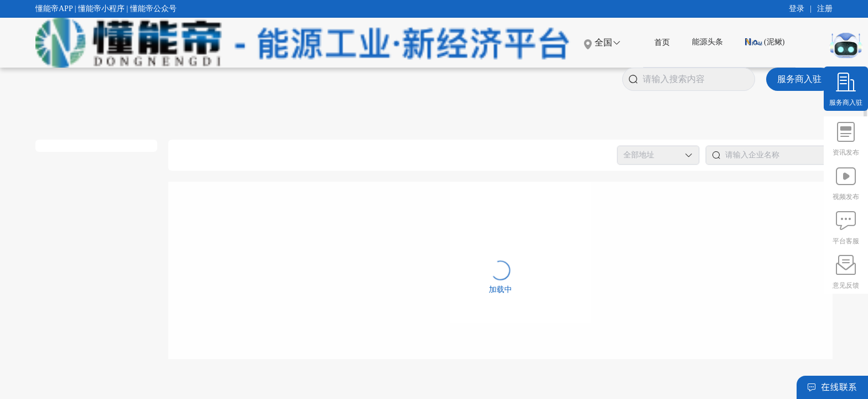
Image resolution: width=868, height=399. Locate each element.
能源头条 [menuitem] (707, 42)
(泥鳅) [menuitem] (765, 42)
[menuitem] (662, 42)
